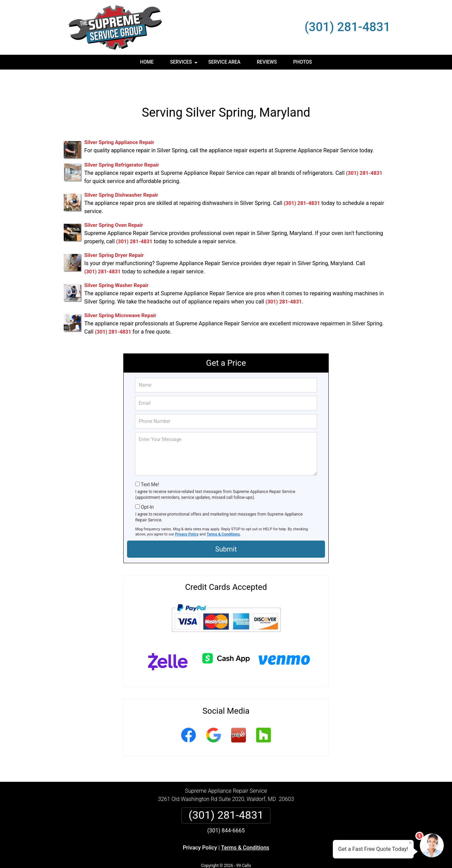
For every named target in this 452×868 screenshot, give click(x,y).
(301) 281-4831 (347, 27)
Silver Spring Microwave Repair (120, 295)
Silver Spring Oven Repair (114, 205)
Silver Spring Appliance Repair (119, 122)
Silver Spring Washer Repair (116, 265)
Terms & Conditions (223, 514)
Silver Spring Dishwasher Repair (121, 175)
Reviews (267, 62)
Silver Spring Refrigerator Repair (122, 145)
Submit (226, 529)
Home (147, 62)
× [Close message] (410, 843)
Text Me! (150, 464)
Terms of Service (276, 853)
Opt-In (147, 487)
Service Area (224, 62)
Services (185, 64)
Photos (303, 62)
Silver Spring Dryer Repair (114, 235)
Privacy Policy (187, 514)
